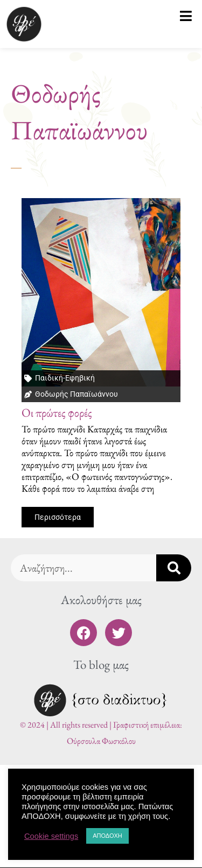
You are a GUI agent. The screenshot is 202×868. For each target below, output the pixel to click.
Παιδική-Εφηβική (65, 378)
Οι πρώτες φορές (57, 413)
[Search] (174, 568)
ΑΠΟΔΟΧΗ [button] (107, 836)
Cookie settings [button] (51, 836)
